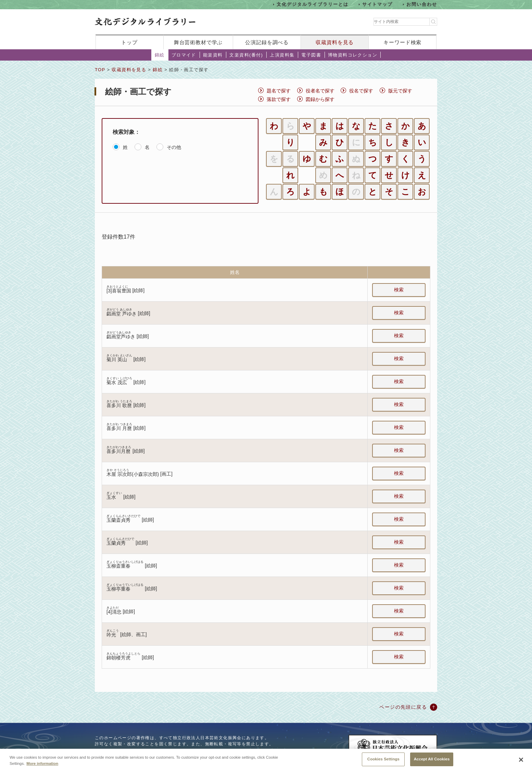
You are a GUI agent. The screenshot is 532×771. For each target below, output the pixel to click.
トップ (129, 42)
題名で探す (279, 91)
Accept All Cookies (432, 762)
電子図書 (311, 55)
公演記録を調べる (267, 42)
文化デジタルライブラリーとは (312, 4)
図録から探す (320, 99)
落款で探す (279, 99)
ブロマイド (184, 55)
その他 (174, 147)
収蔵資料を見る (335, 42)
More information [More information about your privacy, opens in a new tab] (42, 766)
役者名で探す (320, 91)
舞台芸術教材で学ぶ (198, 42)
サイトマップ (378, 4)
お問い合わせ (422, 4)
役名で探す (361, 91)
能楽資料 (213, 55)
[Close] (521, 762)
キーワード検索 (402, 42)
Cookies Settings (383, 762)
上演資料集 (282, 55)
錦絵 (160, 55)
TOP (100, 70)
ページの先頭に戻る (403, 707)
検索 (399, 290)
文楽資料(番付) (246, 55)
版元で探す (400, 91)
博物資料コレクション (353, 55)
